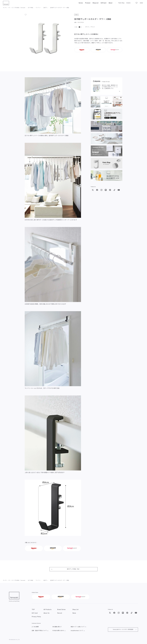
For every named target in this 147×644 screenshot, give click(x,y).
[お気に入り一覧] (136, 3)
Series (81, 3)
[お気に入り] (26, 15)
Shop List (96, 3)
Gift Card (103, 3)
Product (88, 3)
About (110, 3)
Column (128, 3)
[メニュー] (141, 3)
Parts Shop (121, 3)
